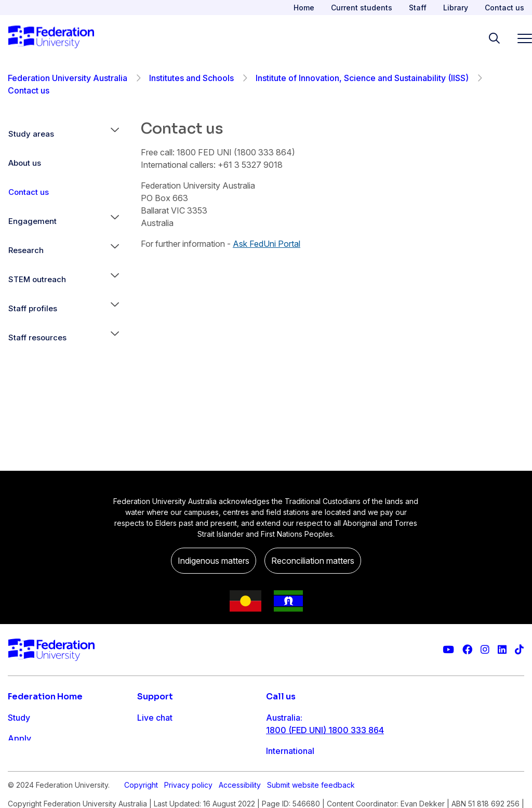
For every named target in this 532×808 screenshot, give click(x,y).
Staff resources (37, 337)
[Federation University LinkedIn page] (502, 650)
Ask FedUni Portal (267, 244)
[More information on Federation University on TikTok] (519, 650)
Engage (23, 780)
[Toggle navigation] (521, 38)
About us (25, 163)
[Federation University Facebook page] (467, 650)
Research (26, 250)
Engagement (32, 221)
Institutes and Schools (191, 78)
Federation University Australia (68, 78)
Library (456, 8)
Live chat (155, 718)
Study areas (31, 134)
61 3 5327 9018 (296, 763)
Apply (19, 738)
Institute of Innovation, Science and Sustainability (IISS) (362, 78)
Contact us (504, 8)
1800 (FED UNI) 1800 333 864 (325, 730)
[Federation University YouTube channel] (448, 650)
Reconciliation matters (313, 561)
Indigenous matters (214, 561)
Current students (362, 8)
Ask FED (154, 759)
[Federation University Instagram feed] (485, 650)
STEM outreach (37, 279)
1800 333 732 (294, 797)
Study (19, 718)
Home (304, 8)
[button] (115, 134)
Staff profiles (33, 308)
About (20, 801)
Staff (418, 8)
